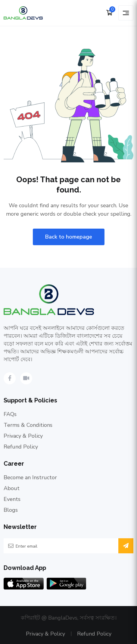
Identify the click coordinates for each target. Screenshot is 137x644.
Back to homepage (69, 237)
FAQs (10, 414)
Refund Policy (21, 447)
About (12, 488)
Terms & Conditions (28, 425)
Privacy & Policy (23, 436)
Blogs (11, 510)
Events (12, 499)
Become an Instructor (30, 477)
